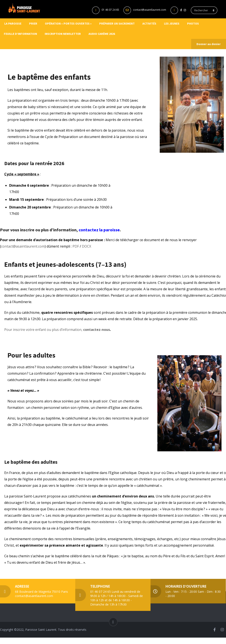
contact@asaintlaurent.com (150, 10)
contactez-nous (97, 330)
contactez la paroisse (99, 230)
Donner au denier (209, 44)
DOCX (86, 246)
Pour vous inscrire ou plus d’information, (39, 230)
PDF (76, 246)
